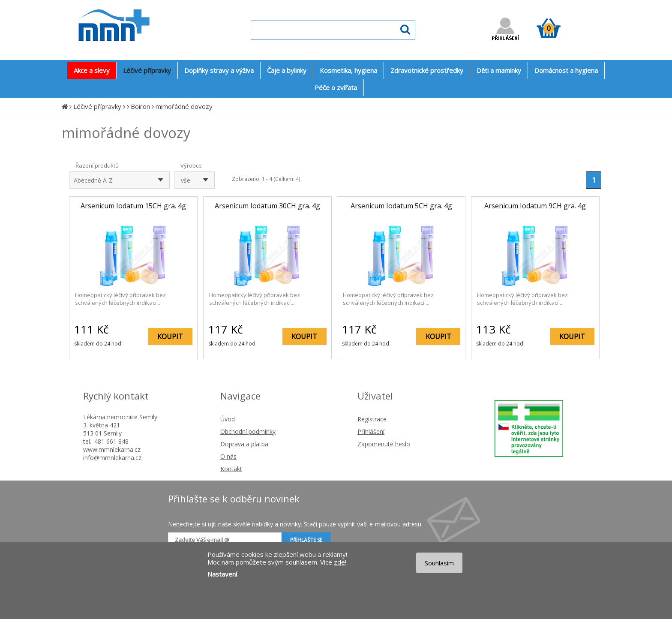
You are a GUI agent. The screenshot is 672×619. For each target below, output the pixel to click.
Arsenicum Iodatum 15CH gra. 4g (133, 206)
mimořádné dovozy (184, 106)
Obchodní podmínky (248, 431)
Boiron (140, 106)
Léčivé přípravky (97, 106)
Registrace (372, 419)
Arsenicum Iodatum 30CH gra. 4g (267, 206)
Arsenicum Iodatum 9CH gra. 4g (535, 206)
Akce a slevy (92, 70)
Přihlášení (371, 431)
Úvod (228, 419)
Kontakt (231, 469)
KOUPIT (170, 337)
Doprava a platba (244, 444)
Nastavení (222, 574)
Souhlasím (439, 563)
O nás (228, 456)
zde (339, 562)
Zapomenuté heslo (384, 444)
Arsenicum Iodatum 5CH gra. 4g (401, 206)
